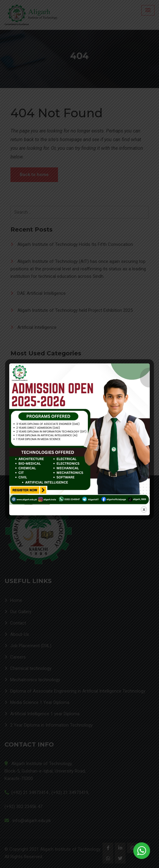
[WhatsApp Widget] (142, 851)
